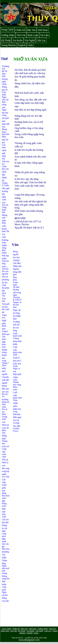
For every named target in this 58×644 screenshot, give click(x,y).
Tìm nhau (4, 338)
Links (30, 45)
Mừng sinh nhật (5, 218)
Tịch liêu (4, 300)
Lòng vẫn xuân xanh (4, 453)
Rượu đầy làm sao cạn (5, 389)
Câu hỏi (5, 601)
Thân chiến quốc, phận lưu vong (17, 406)
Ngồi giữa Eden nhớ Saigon (5, 326)
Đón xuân (4, 406)
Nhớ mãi (4, 157)
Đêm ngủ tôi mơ (5, 140)
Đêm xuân (15, 388)
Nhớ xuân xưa (4, 200)
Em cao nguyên (5, 273)
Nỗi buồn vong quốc (4, 586)
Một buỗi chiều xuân (17, 377)
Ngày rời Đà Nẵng (5, 595)
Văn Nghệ (30, 40)
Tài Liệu (45, 35)
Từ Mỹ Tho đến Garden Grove (17, 427)
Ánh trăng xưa (4, 105)
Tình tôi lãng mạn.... (5, 264)
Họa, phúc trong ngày (15, 281)
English (22, 45)
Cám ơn (5, 428)
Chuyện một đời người (5, 380)
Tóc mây (6, 477)
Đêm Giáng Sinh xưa (4, 418)
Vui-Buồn (17, 40)
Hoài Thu (4, 294)
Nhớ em (5, 425)
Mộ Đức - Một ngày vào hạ (17, 417)
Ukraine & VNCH (17, 299)
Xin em (5, 205)
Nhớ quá (6, 334)
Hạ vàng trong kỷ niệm (6, 471)
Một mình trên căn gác (5, 543)
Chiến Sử (20, 30)
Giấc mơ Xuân (17, 365)
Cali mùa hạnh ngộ (4, 149)
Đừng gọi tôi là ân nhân (5, 91)
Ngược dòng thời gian (17, 272)
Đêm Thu (4, 432)
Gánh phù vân (5, 168)
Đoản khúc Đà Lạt (5, 232)
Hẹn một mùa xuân (4, 513)
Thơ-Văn (21, 35)
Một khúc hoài (4, 344)
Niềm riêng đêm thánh (4, 249)
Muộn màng (4, 351)
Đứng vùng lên (6, 577)
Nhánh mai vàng (17, 383)
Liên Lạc (41, 40)
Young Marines (9, 45)
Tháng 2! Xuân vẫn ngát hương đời (6, 189)
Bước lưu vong (4, 358)
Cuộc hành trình (17, 335)
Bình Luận (33, 35)
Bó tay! (5, 394)
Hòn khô (6, 134)
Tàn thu (5, 269)
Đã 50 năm (4, 72)
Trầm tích (4, 316)
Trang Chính (7, 30)
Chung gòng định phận (17, 341)
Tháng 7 (5, 363)
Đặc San (31, 30)
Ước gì (5, 460)
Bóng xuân (4, 505)
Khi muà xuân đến (6, 498)
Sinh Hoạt (42, 30)
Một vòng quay (4, 534)
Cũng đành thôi (4, 210)
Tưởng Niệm (8, 35)
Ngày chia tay (5, 98)
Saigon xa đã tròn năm (17, 305)
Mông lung (4, 131)
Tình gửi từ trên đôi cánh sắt (6, 308)
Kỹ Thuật (6, 40)
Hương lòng (5, 241)
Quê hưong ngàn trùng (5, 80)
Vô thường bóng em (6, 399)
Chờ (4, 237)
